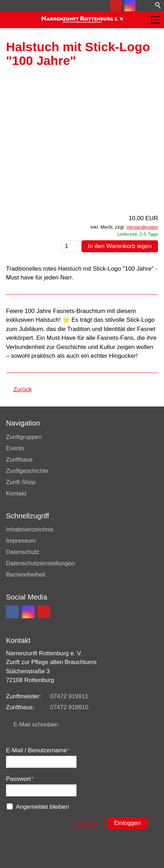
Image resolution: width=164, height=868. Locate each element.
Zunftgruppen (24, 437)
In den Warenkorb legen (120, 246)
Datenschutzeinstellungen (40, 563)
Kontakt (16, 493)
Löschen (87, 823)
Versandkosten (142, 227)
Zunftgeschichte (27, 471)
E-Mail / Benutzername (38, 750)
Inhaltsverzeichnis (30, 529)
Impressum (21, 541)
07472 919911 (69, 696)
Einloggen (127, 823)
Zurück (23, 389)
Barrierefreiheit (26, 575)
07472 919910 (69, 707)
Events (15, 448)
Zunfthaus (19, 460)
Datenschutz (23, 552)
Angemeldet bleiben (42, 807)
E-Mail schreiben (36, 725)
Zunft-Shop (21, 482)
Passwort (20, 779)
